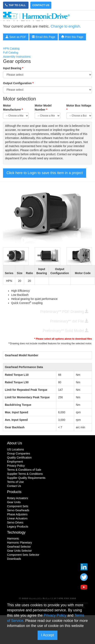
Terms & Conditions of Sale (24, 470)
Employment (15, 462)
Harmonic (13, 538)
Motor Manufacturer (13, 108)
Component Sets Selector (23, 555)
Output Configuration (18, 83)
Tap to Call (16, 5)
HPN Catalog (11, 48)
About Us (15, 443)
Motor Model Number (43, 108)
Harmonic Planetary (20, 543)
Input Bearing (13, 68)
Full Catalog (11, 53)
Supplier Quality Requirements (26, 478)
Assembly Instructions (17, 57)
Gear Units (14, 502)
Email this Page (44, 37)
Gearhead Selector (19, 547)
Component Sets (18, 506)
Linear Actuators (17, 518)
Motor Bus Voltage (79, 108)
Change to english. (66, 26)
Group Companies (19, 453)
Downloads (14, 559)
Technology (16, 532)
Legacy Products (18, 527)
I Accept (47, 635)
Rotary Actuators (18, 498)
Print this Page (72, 37)
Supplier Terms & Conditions (25, 474)
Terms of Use (15, 482)
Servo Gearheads (18, 510)
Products (14, 492)
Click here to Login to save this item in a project (45, 173)
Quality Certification (19, 458)
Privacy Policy (16, 466)
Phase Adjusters (17, 514)
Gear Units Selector (19, 551)
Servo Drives (15, 522)
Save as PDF (16, 37)
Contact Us (41, 5)
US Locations (15, 449)
